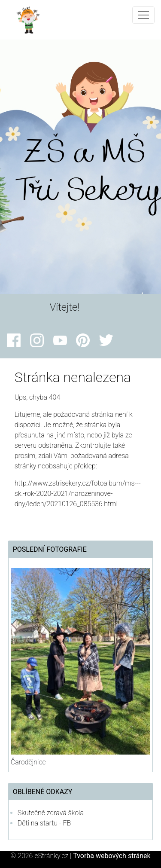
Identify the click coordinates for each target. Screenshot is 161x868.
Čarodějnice (28, 762)
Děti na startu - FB (44, 823)
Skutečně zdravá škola (51, 813)
